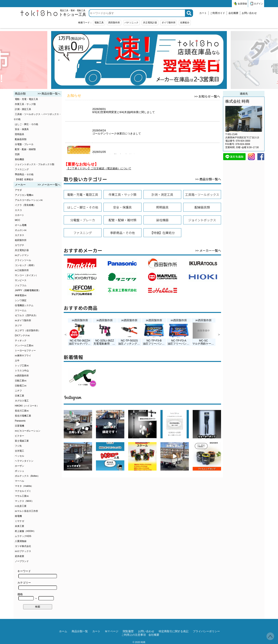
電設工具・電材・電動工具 (73, 13)
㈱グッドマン (22, 255)
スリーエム (21, 310)
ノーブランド (22, 561)
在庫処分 (185, 23)
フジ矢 (18, 446)
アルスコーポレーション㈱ (29, 200)
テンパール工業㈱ (24, 346)
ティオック (21, 341)
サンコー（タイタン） (26, 275)
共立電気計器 (150, 23)
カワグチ (19, 245)
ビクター (19, 436)
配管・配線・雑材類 (25, 149)
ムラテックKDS (23, 536)
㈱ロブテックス (23, 551)
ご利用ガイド (218, 13)
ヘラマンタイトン (24, 461)
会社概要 (233, 13)
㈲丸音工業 (21, 506)
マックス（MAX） (24, 501)
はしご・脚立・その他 (26, 124)
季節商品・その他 (24, 174)
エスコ (18, 210)
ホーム (63, 631)
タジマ (18, 325)
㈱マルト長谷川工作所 (26, 511)
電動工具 (99, 23)
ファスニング (22, 169)
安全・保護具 (22, 129)
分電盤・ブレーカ (24, 144)
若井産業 (19, 556)
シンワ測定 (21, 300)
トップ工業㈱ (22, 366)
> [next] (219, 60)
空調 (17, 154)
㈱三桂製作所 (22, 270)
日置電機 (19, 426)
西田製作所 (114, 23)
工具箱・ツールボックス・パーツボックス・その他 (37, 117)
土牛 (17, 361)
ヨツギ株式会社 (23, 546)
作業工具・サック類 (25, 104)
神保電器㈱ (21, 295)
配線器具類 (21, 139)
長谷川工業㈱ (22, 411)
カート (203, 13)
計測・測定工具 (23, 109)
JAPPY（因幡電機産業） (28, 290)
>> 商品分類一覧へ (49, 94)
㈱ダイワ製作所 (23, 320)
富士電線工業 (22, 441)
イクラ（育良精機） (25, 205)
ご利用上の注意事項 (134, 635)
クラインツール (23, 260)
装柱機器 (19, 159)
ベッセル (19, 456)
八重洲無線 (21, 541)
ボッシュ (19, 471)
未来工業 (19, 526)
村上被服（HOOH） (25, 531)
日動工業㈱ (21, 381)
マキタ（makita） (24, 486)
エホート (19, 215)
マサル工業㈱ (22, 496)
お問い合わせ (249, 13)
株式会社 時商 (237, 101)
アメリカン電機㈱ (24, 195)
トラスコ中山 (22, 371)
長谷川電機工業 (23, 416)
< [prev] (59, 60)
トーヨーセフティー (25, 351)
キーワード (37, 574)
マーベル (19, 481)
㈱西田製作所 (22, 376)
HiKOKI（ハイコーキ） (27, 406)
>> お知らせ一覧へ (207, 96)
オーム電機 (21, 225)
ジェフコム (21, 285)
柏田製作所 (21, 240)
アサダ (18, 190)
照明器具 (19, 134)
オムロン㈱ (21, 230)
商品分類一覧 (80, 631)
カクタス (19, 235)
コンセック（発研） (25, 265)
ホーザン (19, 466)
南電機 (18, 516)
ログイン (259, 4)
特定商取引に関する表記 (174, 631)
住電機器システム (24, 305)
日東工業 (19, 396)
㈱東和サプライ (23, 356)
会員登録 (242, 4)
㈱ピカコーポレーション (28, 431)
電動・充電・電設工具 (26, 99)
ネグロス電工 (22, 401)
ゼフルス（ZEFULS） (26, 315)
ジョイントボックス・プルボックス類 (35, 164)
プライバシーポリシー (206, 631)
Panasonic (20, 421)
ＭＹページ (112, 631)
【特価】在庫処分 (24, 179)
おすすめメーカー (83, 250)
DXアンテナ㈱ (22, 336)
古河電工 (19, 451)
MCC (17, 220)
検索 (38, 607)
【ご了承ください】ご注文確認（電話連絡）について (99, 168)
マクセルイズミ (23, 491)
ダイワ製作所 (169, 23)
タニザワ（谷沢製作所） (28, 330)
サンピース (21, 280)
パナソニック (131, 23)
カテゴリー (37, 585)
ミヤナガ (19, 521)
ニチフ (18, 391)
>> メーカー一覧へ (49, 185)
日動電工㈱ (21, 386)
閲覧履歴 (128, 631)
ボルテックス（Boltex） (27, 476)
